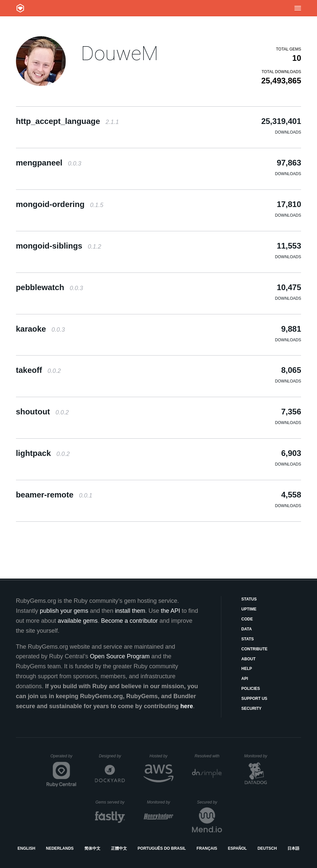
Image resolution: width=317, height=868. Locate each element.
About (248, 659)
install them (130, 611)
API (245, 679)
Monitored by (258, 756)
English (26, 848)
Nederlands (60, 848)
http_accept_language (67, 121)
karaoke (40, 329)
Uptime (249, 609)
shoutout (42, 412)
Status (249, 599)
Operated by (63, 758)
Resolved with (208, 756)
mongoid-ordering (60, 204)
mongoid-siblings (59, 246)
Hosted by (161, 756)
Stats (248, 639)
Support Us (254, 699)
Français (207, 848)
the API (170, 611)
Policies (251, 689)
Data (247, 629)
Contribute (254, 649)
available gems (78, 621)
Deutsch (267, 848)
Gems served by (110, 802)
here (187, 706)
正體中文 (119, 848)
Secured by (210, 802)
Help (247, 669)
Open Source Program (120, 656)
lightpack (43, 453)
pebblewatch (50, 287)
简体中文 (92, 848)
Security (251, 708)
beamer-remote (54, 495)
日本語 (293, 848)
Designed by (112, 756)
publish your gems (64, 611)
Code (247, 619)
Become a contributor (129, 621)
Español (237, 848)
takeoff (38, 370)
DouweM (119, 53)
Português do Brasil (162, 848)
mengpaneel (49, 163)
